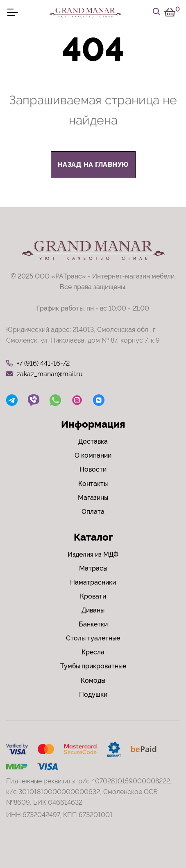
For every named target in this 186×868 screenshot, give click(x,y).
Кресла (93, 652)
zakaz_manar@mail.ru (44, 374)
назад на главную (93, 165)
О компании (93, 455)
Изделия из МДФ (93, 554)
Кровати (93, 596)
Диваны (93, 610)
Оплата (93, 512)
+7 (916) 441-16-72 (38, 364)
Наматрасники (93, 582)
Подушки (93, 694)
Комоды (93, 680)
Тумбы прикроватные (93, 666)
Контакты (93, 484)
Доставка (93, 441)
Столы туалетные (93, 638)
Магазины (93, 498)
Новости (93, 469)
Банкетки (93, 624)
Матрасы (93, 568)
